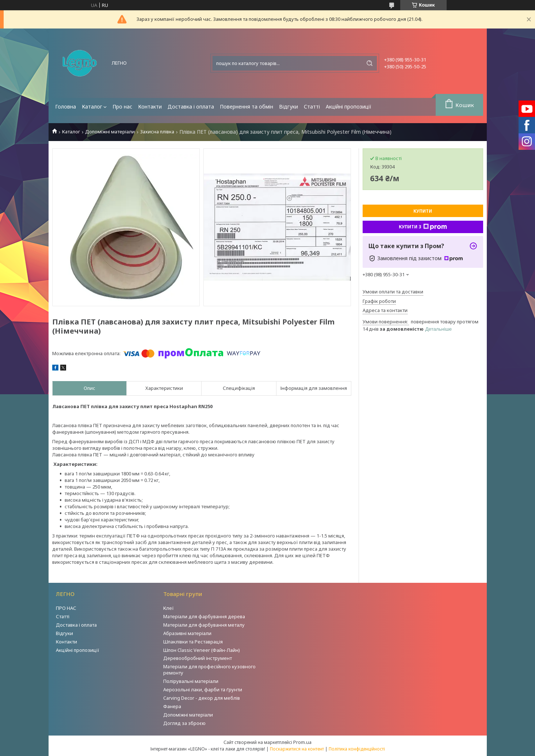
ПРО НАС (66, 608)
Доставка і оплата (191, 107)
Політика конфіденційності (357, 749)
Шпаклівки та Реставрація (193, 642)
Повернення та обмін (247, 107)
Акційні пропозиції (349, 107)
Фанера (172, 706)
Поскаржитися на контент (297, 749)
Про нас (122, 107)
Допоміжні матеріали (110, 132)
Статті (312, 107)
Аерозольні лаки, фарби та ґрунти (203, 689)
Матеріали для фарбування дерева (204, 616)
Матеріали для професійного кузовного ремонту (209, 670)
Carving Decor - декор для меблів (202, 698)
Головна (66, 107)
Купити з (423, 227)
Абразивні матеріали (187, 633)
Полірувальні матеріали (191, 681)
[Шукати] (370, 63)
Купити (423, 211)
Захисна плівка (157, 132)
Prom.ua (302, 742)
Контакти (150, 107)
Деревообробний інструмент (198, 658)
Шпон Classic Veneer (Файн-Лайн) (202, 650)
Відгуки (288, 107)
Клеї (169, 608)
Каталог (92, 107)
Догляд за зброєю (184, 723)
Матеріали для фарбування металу (204, 625)
